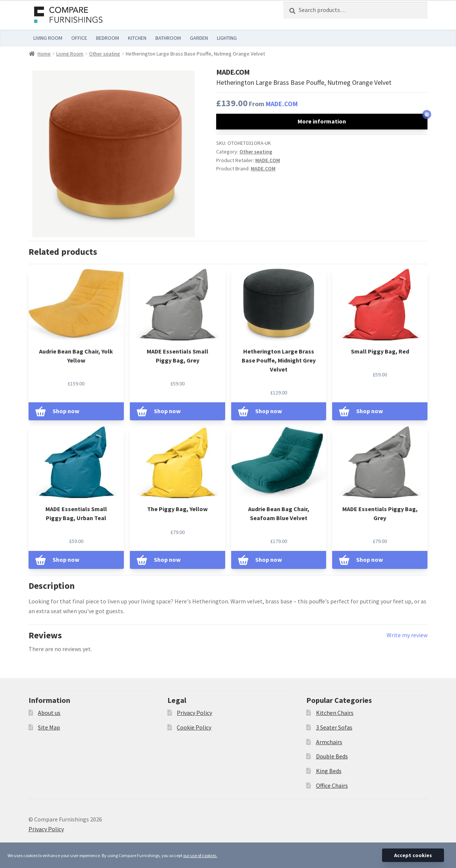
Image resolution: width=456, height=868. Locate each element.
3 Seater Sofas (334, 727)
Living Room (70, 54)
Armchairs (329, 742)
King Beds (329, 771)
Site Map (49, 727)
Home (44, 54)
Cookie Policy (194, 727)
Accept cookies (413, 855)
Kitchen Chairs (335, 713)
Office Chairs (332, 785)
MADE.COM (282, 104)
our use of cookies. (200, 855)
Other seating (105, 54)
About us (49, 713)
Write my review (407, 635)
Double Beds (332, 756)
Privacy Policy (194, 713)
